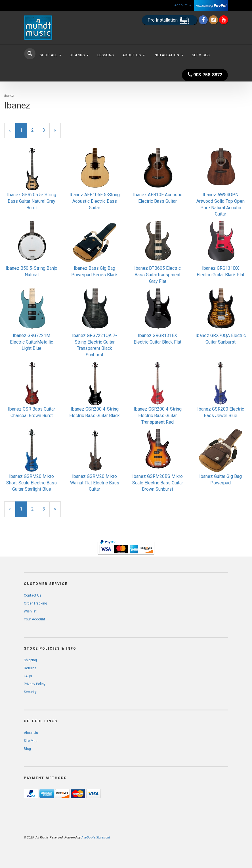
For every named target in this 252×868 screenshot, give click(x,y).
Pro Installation (170, 20)
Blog (27, 749)
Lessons (106, 55)
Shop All (51, 55)
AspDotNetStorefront (96, 837)
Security (30, 692)
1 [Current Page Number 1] (23, 133)
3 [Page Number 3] (46, 130)
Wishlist (30, 611)
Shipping (30, 660)
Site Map (31, 741)
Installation (168, 55)
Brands (79, 55)
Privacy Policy (35, 684)
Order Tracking (35, 603)
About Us (134, 55)
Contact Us (33, 595)
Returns (30, 668)
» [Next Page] (57, 133)
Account (183, 5)
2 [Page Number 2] (35, 130)
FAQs (28, 676)
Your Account (34, 619)
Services (201, 55)
